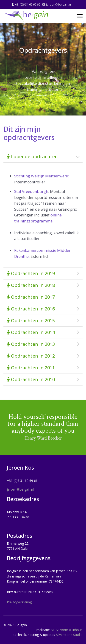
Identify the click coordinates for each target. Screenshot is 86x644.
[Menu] (80, 16)
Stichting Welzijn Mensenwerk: (42, 176)
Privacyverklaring (19, 602)
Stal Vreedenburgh (31, 191)
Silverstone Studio (69, 635)
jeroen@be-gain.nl (59, 5)
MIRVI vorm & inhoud (67, 630)
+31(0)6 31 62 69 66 (28, 5)
